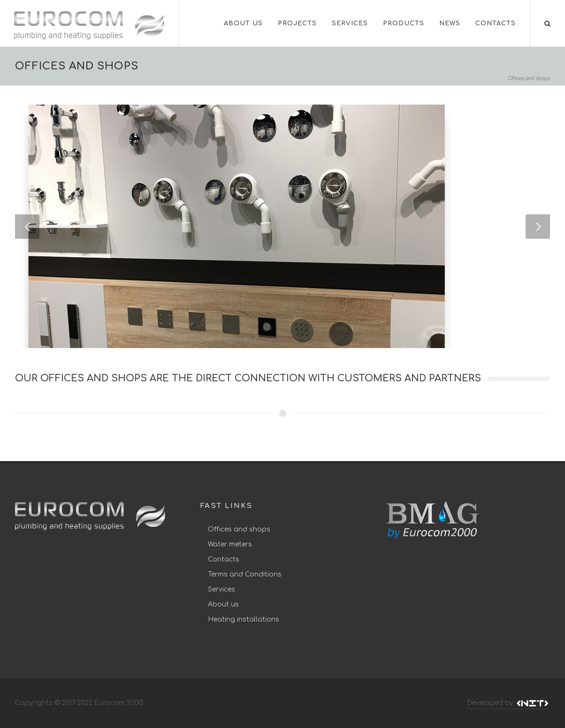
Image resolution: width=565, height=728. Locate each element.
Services (221, 589)
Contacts (224, 559)
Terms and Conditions (245, 574)
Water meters (230, 544)
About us (223, 604)
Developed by (508, 703)
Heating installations (244, 619)
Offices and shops (239, 529)
